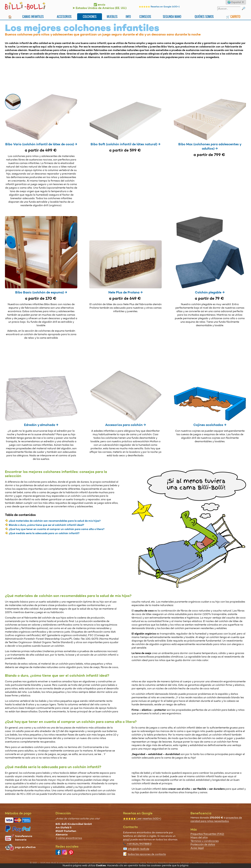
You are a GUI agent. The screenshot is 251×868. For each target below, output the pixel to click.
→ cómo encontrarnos (69, 838)
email (126, 839)
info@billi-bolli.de (138, 849)
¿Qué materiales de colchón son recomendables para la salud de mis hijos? (55, 521)
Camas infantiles (33, 17)
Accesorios (64, 17)
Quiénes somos (204, 17)
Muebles (112, 17)
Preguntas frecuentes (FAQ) (207, 834)
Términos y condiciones (205, 841)
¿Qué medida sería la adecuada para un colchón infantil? (44, 533)
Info (128, 17)
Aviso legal (197, 848)
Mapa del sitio (199, 837)
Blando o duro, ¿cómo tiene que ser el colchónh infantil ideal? (46, 525)
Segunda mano (172, 17)
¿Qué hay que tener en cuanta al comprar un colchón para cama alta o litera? (57, 529)
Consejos (145, 17)
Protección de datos (203, 844)
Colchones (90, 17)
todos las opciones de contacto (147, 854)
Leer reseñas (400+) (142, 819)
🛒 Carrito (233, 17)
